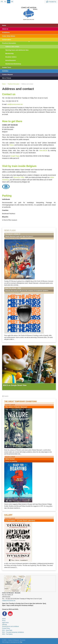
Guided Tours (7, 67)
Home (4, 25)
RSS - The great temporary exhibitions (13, 632)
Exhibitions (6, 32)
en (9, 2)
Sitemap (4, 625)
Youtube (10, 614)
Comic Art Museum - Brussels (29, 11)
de (12, 2)
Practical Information (9, 43)
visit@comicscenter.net (15, 104)
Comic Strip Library (9, 36)
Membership (9, 53)
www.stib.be (43, 150)
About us (5, 29)
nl (5, 2)
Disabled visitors (11, 57)
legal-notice (5, 623)
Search (6, 396)
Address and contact (12, 47)
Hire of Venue (7, 78)
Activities (5, 71)
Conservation (7, 40)
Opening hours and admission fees (17, 50)
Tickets (51, 2)
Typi (21, 642)
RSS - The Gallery (7, 634)
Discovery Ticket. (19, 177)
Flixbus (12, 145)
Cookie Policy (6, 628)
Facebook (5, 614)
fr (2, 2)
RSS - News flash (7, 630)
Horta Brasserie (11, 60)
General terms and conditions (11, 626)
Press (4, 621)
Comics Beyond (7, 74)
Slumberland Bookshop (13, 64)
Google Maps (15, 156)
